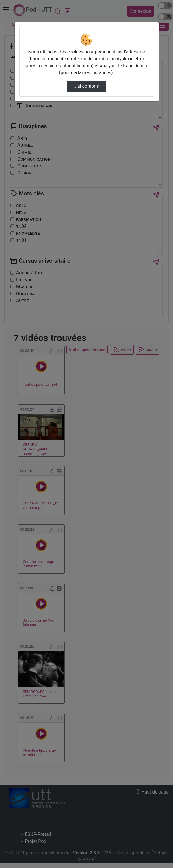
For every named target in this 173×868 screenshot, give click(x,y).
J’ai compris (86, 86)
